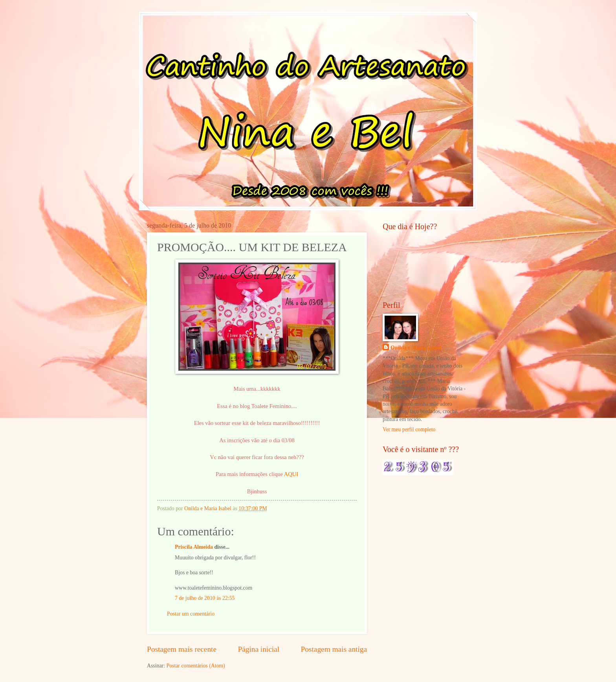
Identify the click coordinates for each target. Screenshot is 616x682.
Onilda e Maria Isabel (416, 348)
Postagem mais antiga (334, 649)
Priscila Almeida (194, 547)
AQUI (291, 474)
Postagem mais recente (182, 649)
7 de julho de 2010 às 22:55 (205, 598)
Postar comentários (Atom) (195, 666)
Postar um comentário (191, 614)
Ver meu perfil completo (409, 429)
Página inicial (258, 649)
